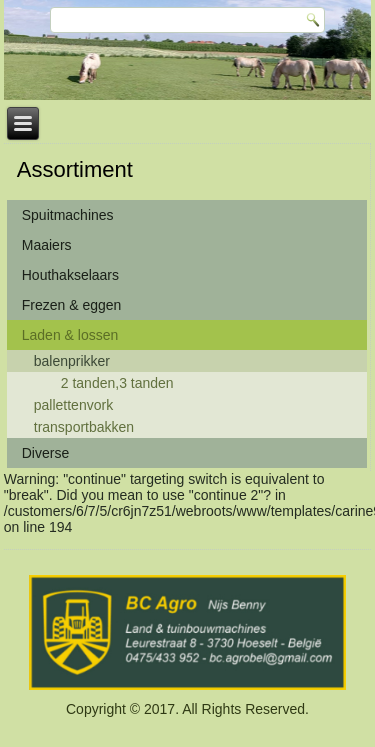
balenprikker (72, 361)
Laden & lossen (70, 335)
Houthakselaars (70, 275)
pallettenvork (73, 405)
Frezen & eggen (72, 305)
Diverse (45, 453)
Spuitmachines (68, 215)
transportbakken (84, 427)
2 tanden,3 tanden (117, 383)
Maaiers (47, 245)
